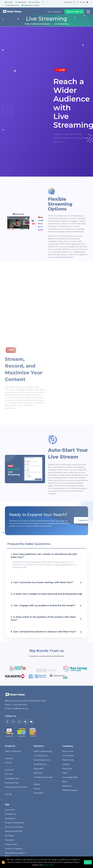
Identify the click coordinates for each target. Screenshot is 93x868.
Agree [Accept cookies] (88, 862)
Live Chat (34, 2)
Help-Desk (20, 2)
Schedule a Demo (30, 5)
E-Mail (9, 2)
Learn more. (49, 865)
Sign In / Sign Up (74, 12)
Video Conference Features (37, 24)
